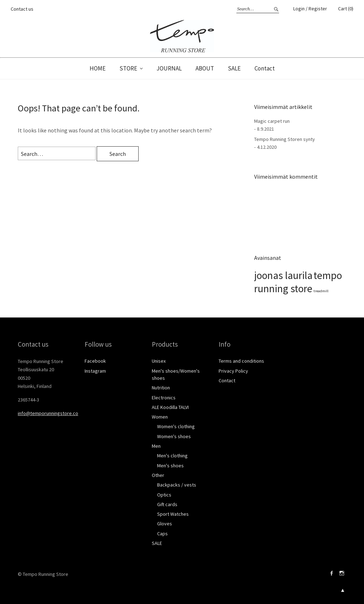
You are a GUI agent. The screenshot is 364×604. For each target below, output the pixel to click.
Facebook (95, 361)
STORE (128, 68)
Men (156, 446)
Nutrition (161, 388)
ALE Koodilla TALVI (170, 407)
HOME (98, 68)
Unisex (159, 361)
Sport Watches (173, 514)
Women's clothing (176, 426)
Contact (265, 68)
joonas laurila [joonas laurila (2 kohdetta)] (283, 275)
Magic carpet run (272, 121)
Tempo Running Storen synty (285, 139)
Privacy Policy (233, 371)
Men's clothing (172, 456)
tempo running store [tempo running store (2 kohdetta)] (298, 282)
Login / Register (310, 9)
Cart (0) (346, 9)
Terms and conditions (241, 361)
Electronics (164, 398)
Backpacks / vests (177, 485)
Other (158, 475)
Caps (162, 534)
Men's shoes (170, 466)
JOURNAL (169, 68)
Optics (164, 495)
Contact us (22, 9)
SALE (234, 68)
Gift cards (167, 504)
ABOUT (205, 68)
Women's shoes (174, 436)
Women (160, 417)
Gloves (165, 524)
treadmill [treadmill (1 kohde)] (321, 291)
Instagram (95, 371)
